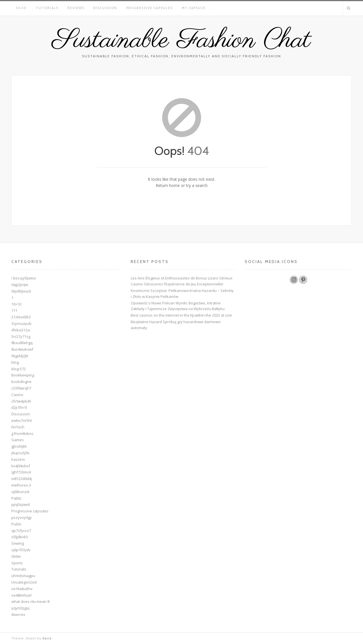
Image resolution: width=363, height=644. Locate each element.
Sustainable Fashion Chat (181, 41)
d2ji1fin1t (19, 407)
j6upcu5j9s (20, 453)
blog (15, 362)
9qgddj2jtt (20, 356)
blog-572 (19, 369)
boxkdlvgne (21, 382)
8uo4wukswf (22, 349)
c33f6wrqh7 (21, 388)
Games (18, 440)
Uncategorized (24, 582)
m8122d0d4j (22, 479)
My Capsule (194, 8)
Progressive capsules (149, 8)
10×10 (21, 8)
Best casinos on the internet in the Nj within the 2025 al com (181, 315)
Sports (17, 563)
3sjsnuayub (21, 323)
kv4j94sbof (21, 466)
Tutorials (47, 8)
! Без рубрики (24, 278)
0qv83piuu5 (21, 291)
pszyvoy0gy (22, 517)
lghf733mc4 (21, 472)
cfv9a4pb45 (21, 401)
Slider (16, 556)
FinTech (18, 427)
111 (14, 310)
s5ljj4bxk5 (20, 537)
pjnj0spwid (21, 504)
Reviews (76, 8)
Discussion (105, 8)
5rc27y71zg (21, 336)
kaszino (18, 459)
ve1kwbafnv (22, 589)
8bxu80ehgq (22, 343)
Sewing (18, 543)
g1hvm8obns (22, 433)
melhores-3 (21, 485)
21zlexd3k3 (21, 317)
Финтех (18, 614)
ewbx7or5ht (22, 420)
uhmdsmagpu (23, 576)
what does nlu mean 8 (30, 601)
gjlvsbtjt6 (19, 446)
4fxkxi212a (21, 330)
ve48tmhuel (21, 595)
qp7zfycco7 (21, 531)
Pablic (16, 498)
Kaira (47, 638)
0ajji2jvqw (20, 285)
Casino (17, 395)
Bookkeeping (23, 375)
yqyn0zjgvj (20, 608)
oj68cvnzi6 (20, 492)
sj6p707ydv (21, 550)
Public (16, 524)
